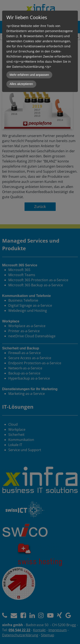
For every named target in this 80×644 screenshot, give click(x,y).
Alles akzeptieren (21, 84)
